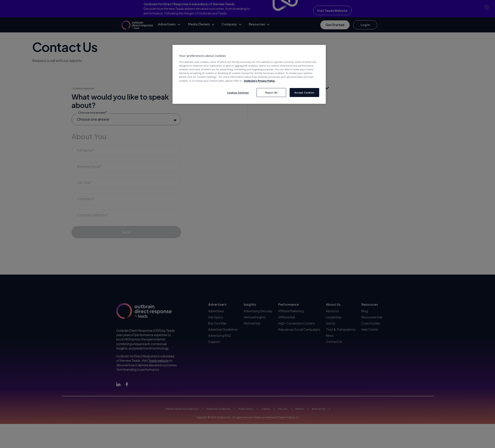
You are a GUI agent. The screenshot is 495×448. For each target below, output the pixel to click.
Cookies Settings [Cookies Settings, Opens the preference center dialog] (238, 93)
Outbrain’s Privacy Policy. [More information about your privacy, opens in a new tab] (260, 81)
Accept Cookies (304, 93)
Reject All (271, 93)
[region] (249, 74)
